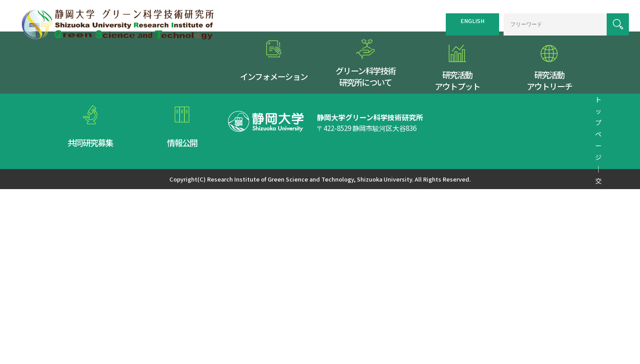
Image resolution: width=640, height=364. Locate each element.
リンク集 (427, 131)
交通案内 (352, 131)
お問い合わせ (521, 131)
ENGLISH (464, 19)
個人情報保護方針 (471, 131)
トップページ (314, 131)
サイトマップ (389, 131)
